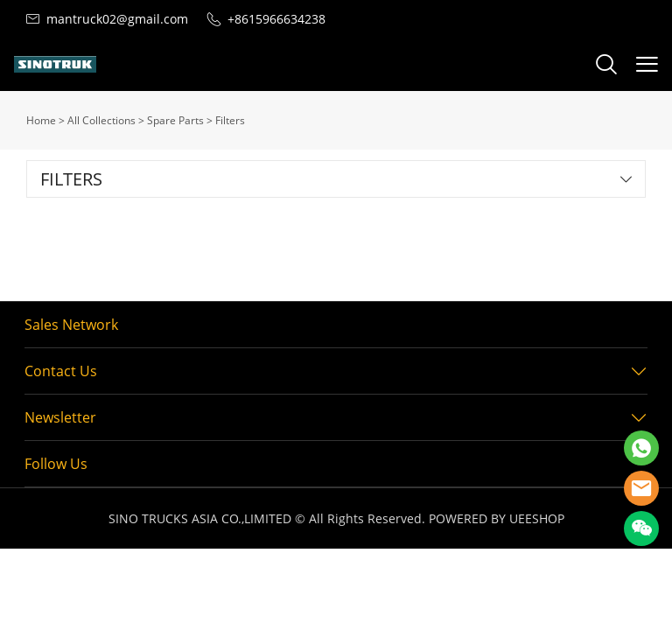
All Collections (101, 120)
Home (41, 120)
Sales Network (71, 325)
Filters (230, 120)
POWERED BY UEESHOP (497, 518)
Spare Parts (175, 120)
